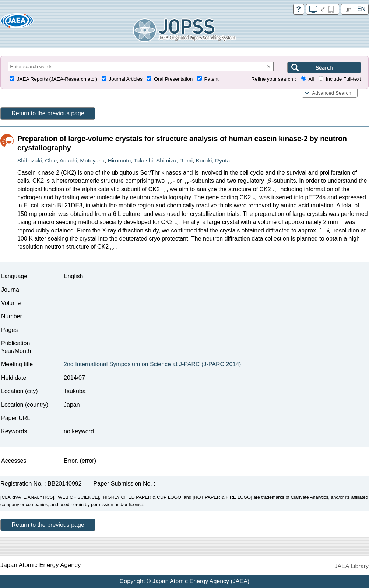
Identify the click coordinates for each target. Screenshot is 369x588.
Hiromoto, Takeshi (131, 160)
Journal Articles (126, 79)
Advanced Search (332, 93)
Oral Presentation (173, 79)
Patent (212, 79)
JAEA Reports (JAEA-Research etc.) (57, 79)
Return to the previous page (48, 113)
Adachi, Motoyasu (82, 160)
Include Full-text (343, 79)
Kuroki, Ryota (213, 160)
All (311, 79)
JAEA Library (352, 566)
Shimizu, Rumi (174, 160)
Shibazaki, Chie (37, 160)
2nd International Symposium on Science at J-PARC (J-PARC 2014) (152, 364)
